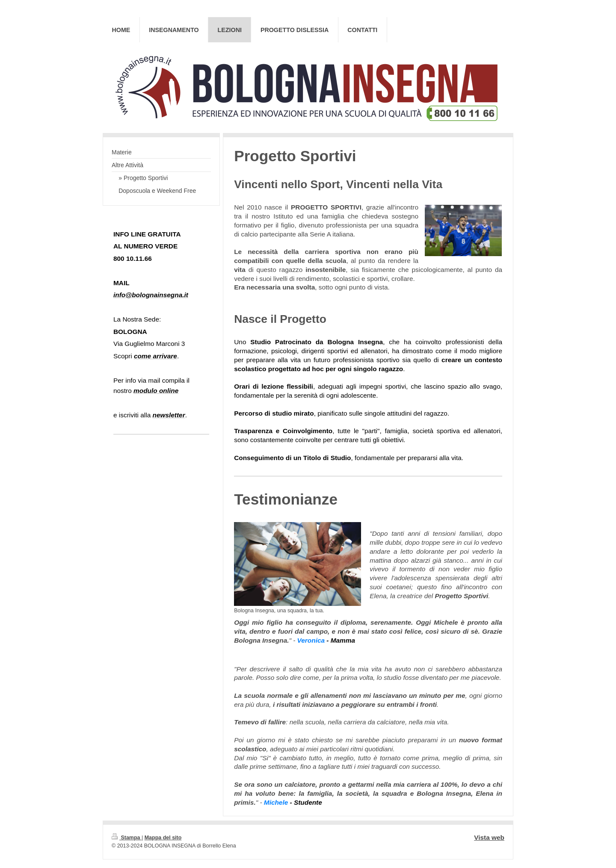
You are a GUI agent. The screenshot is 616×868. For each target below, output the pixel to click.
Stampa (127, 838)
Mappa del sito (163, 838)
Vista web (489, 837)
